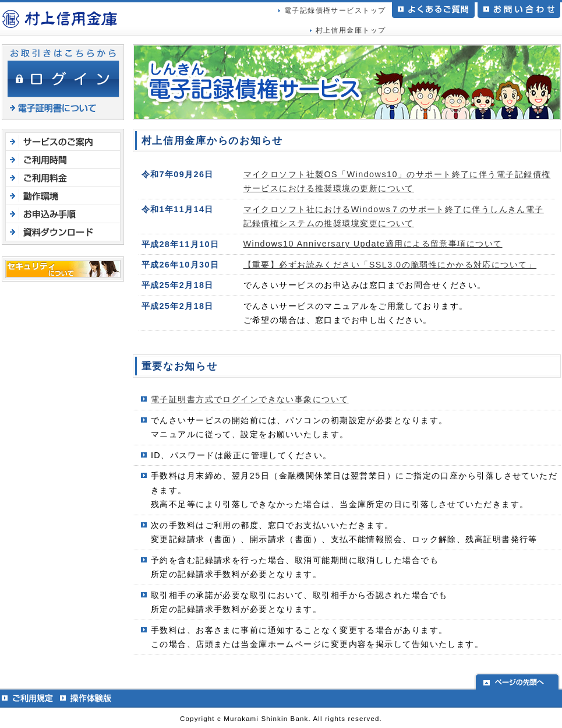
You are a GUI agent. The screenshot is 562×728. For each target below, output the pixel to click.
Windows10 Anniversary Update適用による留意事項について (373, 244)
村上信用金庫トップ (351, 30)
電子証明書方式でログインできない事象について (250, 399)
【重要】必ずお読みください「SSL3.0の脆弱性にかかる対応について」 (390, 265)
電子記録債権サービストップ (335, 10)
